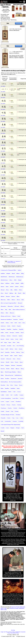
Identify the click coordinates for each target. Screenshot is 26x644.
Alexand (20, 303)
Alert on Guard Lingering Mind (9, 303)
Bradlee (7, 379)
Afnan (22, 287)
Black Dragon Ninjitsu (11, 372)
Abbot (18, 273)
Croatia (3, 428)
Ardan (12, 339)
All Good (17, 306)
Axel (2, 356)
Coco (17, 418)
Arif (2, 342)
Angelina (15, 329)
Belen (2, 365)
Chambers (18, 402)
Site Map (13, 630)
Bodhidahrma (18, 375)
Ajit (16, 293)
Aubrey (18, 352)
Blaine (19, 372)
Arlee (14, 342)
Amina (7, 323)
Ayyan (21, 356)
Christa (17, 411)
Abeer (11, 280)
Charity (19, 405)
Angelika (9, 329)
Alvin (7, 313)
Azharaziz (9, 359)
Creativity (21, 421)
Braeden (20, 379)
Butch (10, 392)
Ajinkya (11, 293)
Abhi (15, 280)
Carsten (22, 398)
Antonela (15, 336)
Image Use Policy (4, 632)
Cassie (12, 402)
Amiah (2, 323)
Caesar (19, 392)
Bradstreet (14, 379)
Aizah (6, 293)
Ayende (7, 356)
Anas (24, 323)
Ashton (11, 349)
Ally (6, 310)
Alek (23, 300)
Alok (10, 310)
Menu (22, 2)
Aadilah (3, 273)
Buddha (7, 388)
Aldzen (13, 300)
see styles (3, 86)
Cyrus (7, 428)
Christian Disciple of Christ (7, 415)
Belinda (13, 365)
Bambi (8, 362)
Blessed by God (9, 375)
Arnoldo (9, 346)
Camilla (16, 395)
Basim (17, 362)
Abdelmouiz (12, 277)
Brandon (3, 385)
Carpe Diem (15, 398)
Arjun (10, 342)
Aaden (19, 270)
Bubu (2, 388)
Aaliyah (8, 273)
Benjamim (19, 365)
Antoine (9, 336)
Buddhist (13, 388)
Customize (19, 23)
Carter (2, 402)
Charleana (3, 408)
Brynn (21, 385)
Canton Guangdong (6, 398)
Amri (20, 323)
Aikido (16, 290)
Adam (2, 283)
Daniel (2, 431)
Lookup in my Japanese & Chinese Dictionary (14, 262)
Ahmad (3, 290)
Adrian (12, 287)
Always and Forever (6, 316)
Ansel (22, 333)
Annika (17, 333)
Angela (19, 326)
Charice (14, 405)
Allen (2, 310)
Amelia (21, 319)
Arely (17, 339)
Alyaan (14, 316)
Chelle (2, 411)
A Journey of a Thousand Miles (9, 270)
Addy (12, 283)
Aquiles (21, 336)
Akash (20, 293)
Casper (7, 402)
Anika (2, 333)
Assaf (2, 352)
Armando (3, 346)
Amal (19, 316)
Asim (16, 349)
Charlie (15, 408)
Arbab (7, 339)
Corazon (15, 421)
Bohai (2, 379)
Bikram (17, 369)
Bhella (8, 369)
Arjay (6, 342)
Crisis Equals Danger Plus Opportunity (10, 424)
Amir (12, 323)
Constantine (8, 421)
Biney (22, 369)
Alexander (3, 306)
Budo (18, 388)
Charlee (10, 408)
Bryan (16, 385)
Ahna (7, 290)
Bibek (13, 369)
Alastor (13, 296)
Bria (8, 385)
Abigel (20, 280)
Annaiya (12, 333)
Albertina (3, 300)
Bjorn (2, 372)
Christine (18, 415)
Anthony (3, 336)
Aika (12, 290)
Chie (12, 411)
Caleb (7, 395)
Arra (14, 346)
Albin (9, 300)
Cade (14, 392)
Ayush (16, 356)
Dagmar (12, 428)
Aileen (21, 290)
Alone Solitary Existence (19, 310)
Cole (2, 421)
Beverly (3, 369)
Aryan (2, 349)
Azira (14, 359)
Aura (23, 352)
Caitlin (2, 395)
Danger (18, 428)
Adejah (17, 283)
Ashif (7, 349)
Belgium (7, 365)
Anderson (3, 326)
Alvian (2, 313)
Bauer (21, 362)
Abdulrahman (20, 277)
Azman (3, 362)
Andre (9, 326)
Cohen (22, 418)
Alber (18, 296)
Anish (7, 333)
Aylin (11, 356)
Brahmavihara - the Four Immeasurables (11, 382)
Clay (13, 418)
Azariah (3, 359)
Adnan (3, 287)
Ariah (21, 339)
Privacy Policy (12, 632)
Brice (12, 385)
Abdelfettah (4, 277)
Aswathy (7, 352)
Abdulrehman (4, 280)
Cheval (8, 411)
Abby (22, 273)
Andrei (14, 326)
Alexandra (10, 306)
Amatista (16, 319)
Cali (11, 395)
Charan (8, 405)
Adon (7, 287)
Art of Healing (20, 346)
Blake (2, 375)
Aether (17, 287)
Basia (12, 362)
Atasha (13, 352)
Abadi (13, 273)
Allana (22, 306)
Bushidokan (4, 392)
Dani (23, 428)
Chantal (3, 405)
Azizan (19, 359)
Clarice (9, 418)
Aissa (2, 293)
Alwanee (12, 313)
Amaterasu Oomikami (6, 319)
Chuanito (3, 418)
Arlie (18, 342)
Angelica (3, 329)
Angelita (21, 329)
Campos (21, 395)
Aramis (3, 339)
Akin (24, 293)
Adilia (22, 283)
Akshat (3, 296)
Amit (16, 323)
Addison (7, 283)
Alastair (8, 296)
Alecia (18, 300)
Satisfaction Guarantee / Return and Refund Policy (16, 632)
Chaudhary (21, 408)
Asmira (21, 349)
